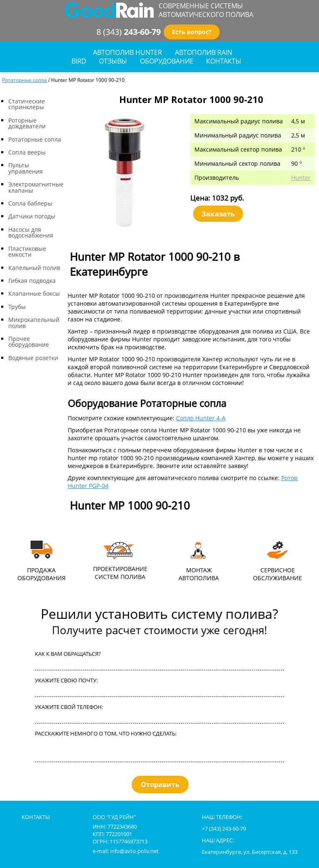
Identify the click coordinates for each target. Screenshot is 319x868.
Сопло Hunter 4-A (201, 418)
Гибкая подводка (32, 281)
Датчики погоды (32, 216)
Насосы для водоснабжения (31, 232)
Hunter (301, 178)
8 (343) (129, 32)
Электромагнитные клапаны (36, 187)
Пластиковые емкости (27, 251)
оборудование (167, 61)
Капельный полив (34, 268)
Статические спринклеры (27, 104)
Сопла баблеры (30, 203)
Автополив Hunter (128, 53)
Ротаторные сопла (25, 80)
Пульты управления (26, 168)
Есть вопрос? (192, 32)
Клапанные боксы (34, 293)
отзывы (113, 61)
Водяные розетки (33, 358)
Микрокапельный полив (34, 322)
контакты (224, 61)
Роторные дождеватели (27, 123)
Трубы (17, 307)
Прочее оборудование (29, 342)
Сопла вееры (27, 152)
